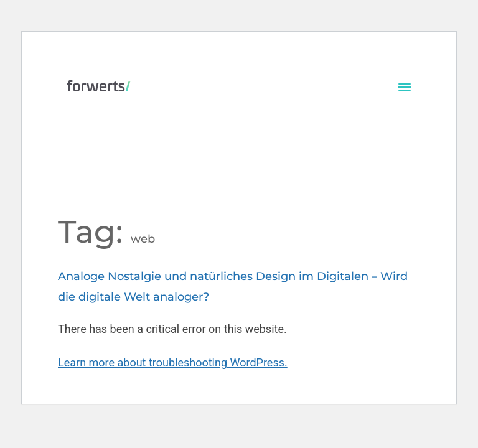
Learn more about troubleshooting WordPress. (173, 362)
